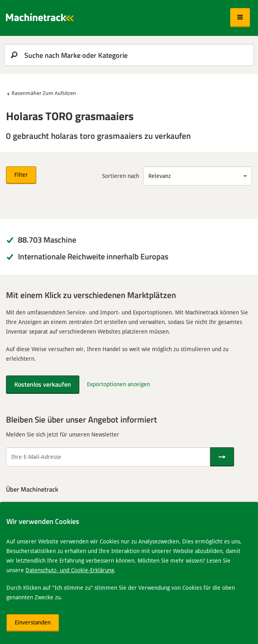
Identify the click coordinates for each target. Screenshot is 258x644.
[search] (129, 55)
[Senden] (222, 457)
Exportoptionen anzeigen (118, 384)
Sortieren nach (121, 176)
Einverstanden (33, 622)
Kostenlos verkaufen (43, 384)
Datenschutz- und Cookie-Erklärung (70, 570)
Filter (21, 175)
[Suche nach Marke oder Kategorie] (129, 55)
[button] (240, 18)
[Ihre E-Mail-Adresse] (108, 457)
